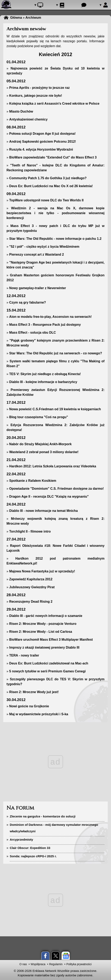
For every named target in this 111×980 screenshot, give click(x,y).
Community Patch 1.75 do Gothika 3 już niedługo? (48, 178)
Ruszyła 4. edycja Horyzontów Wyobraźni (41, 149)
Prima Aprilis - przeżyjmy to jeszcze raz (39, 88)
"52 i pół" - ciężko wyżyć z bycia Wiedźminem (44, 247)
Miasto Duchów (21, 111)
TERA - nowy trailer (24, 655)
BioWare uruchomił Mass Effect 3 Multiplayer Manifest (51, 640)
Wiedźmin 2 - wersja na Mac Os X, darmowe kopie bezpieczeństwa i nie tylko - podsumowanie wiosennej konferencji (55, 213)
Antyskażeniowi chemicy (28, 119)
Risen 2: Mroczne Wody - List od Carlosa (41, 632)
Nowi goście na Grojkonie (29, 706)
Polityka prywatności (79, 964)
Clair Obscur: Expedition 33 (30, 848)
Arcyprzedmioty (21, 839)
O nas (23, 964)
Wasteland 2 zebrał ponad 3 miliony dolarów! (44, 452)
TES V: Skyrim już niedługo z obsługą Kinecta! (45, 374)
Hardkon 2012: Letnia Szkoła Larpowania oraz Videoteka (53, 466)
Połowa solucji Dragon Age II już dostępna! (42, 134)
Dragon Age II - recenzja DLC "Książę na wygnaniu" (49, 497)
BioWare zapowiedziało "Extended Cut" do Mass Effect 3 (53, 157)
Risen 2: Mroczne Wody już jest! (34, 692)
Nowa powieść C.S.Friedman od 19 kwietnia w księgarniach (55, 409)
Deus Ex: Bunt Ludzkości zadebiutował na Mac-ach (49, 663)
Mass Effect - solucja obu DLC (32, 333)
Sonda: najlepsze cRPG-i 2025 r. (33, 856)
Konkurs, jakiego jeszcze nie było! (36, 96)
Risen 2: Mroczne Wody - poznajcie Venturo (43, 624)
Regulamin (56, 964)
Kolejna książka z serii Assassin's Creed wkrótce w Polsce (54, 104)
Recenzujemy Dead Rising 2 (31, 602)
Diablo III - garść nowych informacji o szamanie (46, 616)
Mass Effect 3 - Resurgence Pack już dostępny (45, 325)
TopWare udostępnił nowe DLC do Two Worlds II (46, 200)
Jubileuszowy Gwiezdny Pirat (32, 587)
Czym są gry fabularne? (28, 302)
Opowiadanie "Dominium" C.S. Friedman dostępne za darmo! (56, 489)
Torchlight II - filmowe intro (30, 531)
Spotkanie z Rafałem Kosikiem (33, 481)
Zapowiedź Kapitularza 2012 (31, 579)
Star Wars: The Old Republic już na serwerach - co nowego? (55, 353)
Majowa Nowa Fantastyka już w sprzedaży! (42, 571)
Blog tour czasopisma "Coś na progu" (39, 417)
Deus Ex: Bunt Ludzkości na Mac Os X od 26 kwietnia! (51, 186)
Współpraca (38, 964)
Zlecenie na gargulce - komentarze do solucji (43, 816)
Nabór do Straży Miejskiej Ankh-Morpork (40, 444)
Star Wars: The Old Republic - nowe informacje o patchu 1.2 (55, 239)
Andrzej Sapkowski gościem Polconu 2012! (42, 142)
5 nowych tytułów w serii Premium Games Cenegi (47, 671)
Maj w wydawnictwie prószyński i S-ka (39, 714)
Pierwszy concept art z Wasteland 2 (36, 254)
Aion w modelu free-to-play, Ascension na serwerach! (50, 317)
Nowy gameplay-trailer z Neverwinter (38, 288)
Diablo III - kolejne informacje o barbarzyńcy (43, 382)
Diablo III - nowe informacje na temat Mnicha (43, 511)
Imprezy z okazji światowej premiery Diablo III (44, 647)
